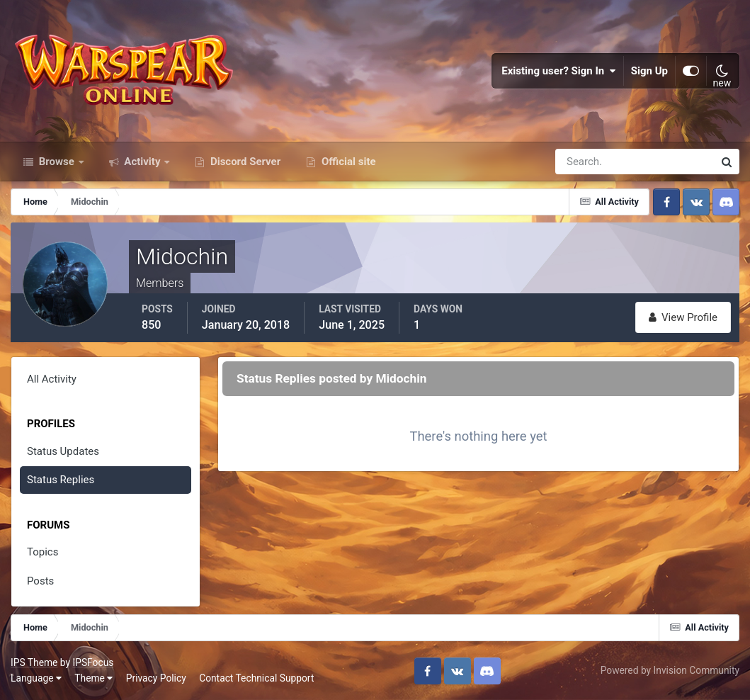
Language (36, 678)
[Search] (586, 162)
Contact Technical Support (256, 678)
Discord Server (244, 162)
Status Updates (63, 451)
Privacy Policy (156, 678)
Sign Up (649, 71)
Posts (40, 581)
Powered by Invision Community (670, 670)
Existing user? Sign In (559, 71)
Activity (143, 162)
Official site (347, 162)
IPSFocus (93, 662)
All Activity (52, 379)
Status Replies (61, 480)
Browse (57, 162)
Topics (42, 552)
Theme (93, 678)
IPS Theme (34, 662)
